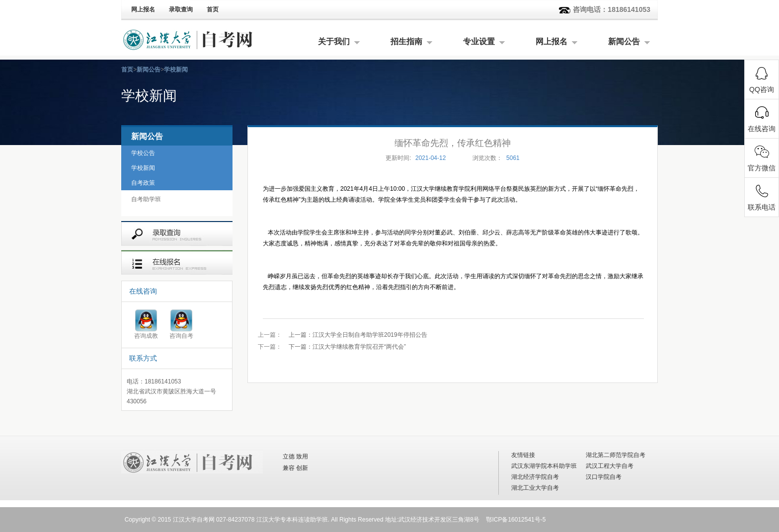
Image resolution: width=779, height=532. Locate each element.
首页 (213, 9)
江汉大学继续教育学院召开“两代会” (347, 347)
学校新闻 (176, 70)
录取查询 (181, 9)
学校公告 (143, 153)
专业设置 (479, 41)
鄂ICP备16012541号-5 (516, 520)
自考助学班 (146, 199)
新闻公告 (624, 41)
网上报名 (143, 9)
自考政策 (143, 183)
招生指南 (406, 41)
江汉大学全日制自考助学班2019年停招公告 (358, 335)
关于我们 (334, 41)
